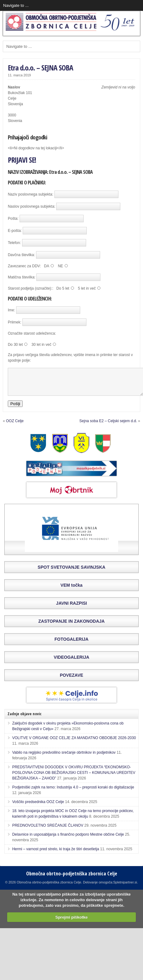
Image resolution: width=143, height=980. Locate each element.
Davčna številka (21, 255)
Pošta (13, 219)
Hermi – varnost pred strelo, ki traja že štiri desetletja (55, 855)
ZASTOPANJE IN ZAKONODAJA (71, 627)
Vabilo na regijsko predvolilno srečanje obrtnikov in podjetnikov (64, 758)
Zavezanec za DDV (24, 266)
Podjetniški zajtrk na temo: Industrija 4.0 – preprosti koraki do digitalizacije (73, 793)
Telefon (14, 243)
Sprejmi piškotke (71, 923)
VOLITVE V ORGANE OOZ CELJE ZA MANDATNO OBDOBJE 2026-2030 (74, 743)
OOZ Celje (15, 427)
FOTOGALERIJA (71, 645)
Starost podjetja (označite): (30, 288)
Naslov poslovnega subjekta (31, 206)
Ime (11, 310)
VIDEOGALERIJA (71, 663)
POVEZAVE (71, 681)
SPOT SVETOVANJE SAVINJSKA (71, 573)
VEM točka (72, 591)
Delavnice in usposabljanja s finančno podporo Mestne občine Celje (68, 840)
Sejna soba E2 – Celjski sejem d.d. (108, 427)
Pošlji (15, 409)
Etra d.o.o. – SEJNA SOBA (40, 68)
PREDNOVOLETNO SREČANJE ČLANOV (48, 831)
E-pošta (14, 231)
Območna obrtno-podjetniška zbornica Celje (72, 879)
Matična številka (21, 277)
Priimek (14, 322)
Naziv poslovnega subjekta (30, 194)
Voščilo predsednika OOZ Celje (38, 807)
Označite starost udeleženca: (32, 333)
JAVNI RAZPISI (71, 609)
